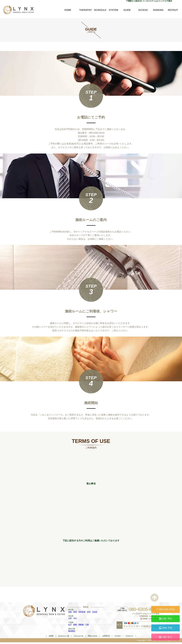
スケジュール (78, 637)
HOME (51, 637)
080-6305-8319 (166, 609)
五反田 (95, 613)
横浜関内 (72, 633)
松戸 (70, 626)
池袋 (70, 613)
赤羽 (89, 613)
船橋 (75, 626)
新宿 (75, 613)
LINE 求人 (166, 637)
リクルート (129, 637)
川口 (75, 620)
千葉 (87, 626)
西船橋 (81, 626)
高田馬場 (82, 613)
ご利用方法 (106, 637)
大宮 (70, 620)
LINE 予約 (166, 619)
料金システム (93, 637)
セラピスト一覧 (64, 637)
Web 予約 (166, 628)
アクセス (118, 637)
